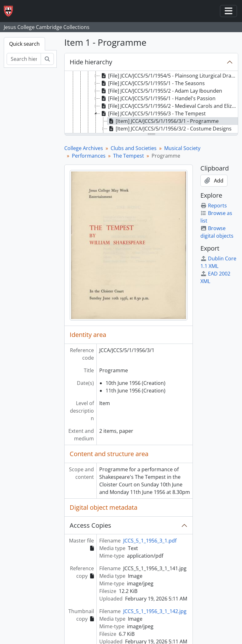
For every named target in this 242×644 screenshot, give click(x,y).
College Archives (84, 148)
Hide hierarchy (91, 62)
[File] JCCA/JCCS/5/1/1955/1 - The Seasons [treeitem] (152, 83)
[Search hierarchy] (24, 59)
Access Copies (90, 525)
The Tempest (129, 156)
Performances (89, 156)
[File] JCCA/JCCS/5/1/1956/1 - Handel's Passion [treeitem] (158, 98)
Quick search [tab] (24, 44)
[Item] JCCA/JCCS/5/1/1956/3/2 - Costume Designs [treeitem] (170, 129)
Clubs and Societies (134, 148)
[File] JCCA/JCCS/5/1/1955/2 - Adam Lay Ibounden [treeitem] (161, 91)
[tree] (151, 102)
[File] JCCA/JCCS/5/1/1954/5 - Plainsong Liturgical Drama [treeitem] (169, 76)
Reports (214, 206)
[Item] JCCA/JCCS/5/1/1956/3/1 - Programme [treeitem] (163, 121)
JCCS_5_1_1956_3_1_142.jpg (155, 611)
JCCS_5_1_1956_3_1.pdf (150, 541)
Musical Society (182, 148)
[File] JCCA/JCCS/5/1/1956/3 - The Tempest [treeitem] (153, 113)
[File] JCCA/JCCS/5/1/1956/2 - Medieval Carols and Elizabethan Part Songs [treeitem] (169, 106)
